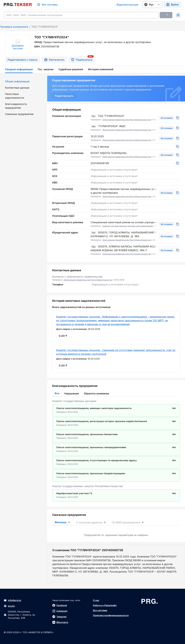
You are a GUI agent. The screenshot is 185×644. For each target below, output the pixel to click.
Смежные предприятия (19, 114)
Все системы (100, 610)
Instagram (60, 611)
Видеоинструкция (127, 5)
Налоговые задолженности (15, 96)
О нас (96, 600)
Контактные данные (17, 88)
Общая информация (17, 81)
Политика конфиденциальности (111, 615)
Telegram (59, 617)
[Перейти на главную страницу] (18, 5)
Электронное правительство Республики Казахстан (127, 120)
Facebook (60, 605)
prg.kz (9, 606)
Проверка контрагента (14, 27)
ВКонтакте (60, 622)
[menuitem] (22, 81)
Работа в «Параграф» (105, 605)
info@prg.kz (13, 600)
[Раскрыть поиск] (178, 15)
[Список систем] (47, 5)
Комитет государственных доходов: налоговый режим (128, 226)
